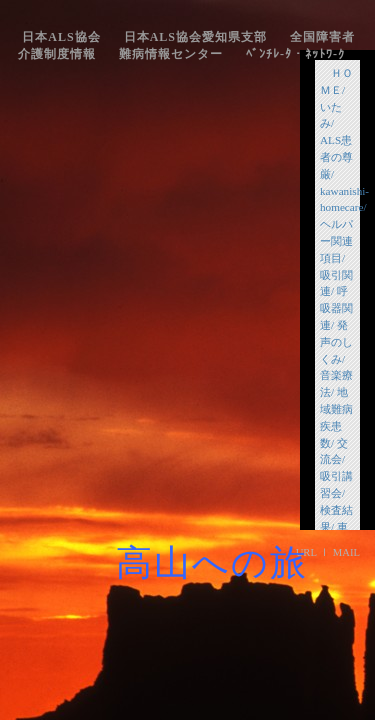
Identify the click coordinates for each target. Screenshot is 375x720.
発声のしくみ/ (336, 342)
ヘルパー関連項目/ (336, 241)
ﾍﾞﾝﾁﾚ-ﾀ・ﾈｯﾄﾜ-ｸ (295, 54)
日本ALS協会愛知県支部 (195, 37)
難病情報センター (171, 54)
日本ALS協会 (61, 37)
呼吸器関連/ (336, 308)
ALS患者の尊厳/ (336, 157)
